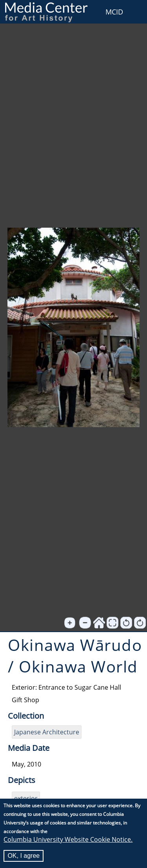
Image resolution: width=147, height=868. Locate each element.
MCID (114, 12)
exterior (26, 798)
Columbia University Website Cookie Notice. (68, 840)
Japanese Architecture (47, 732)
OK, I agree (24, 856)
